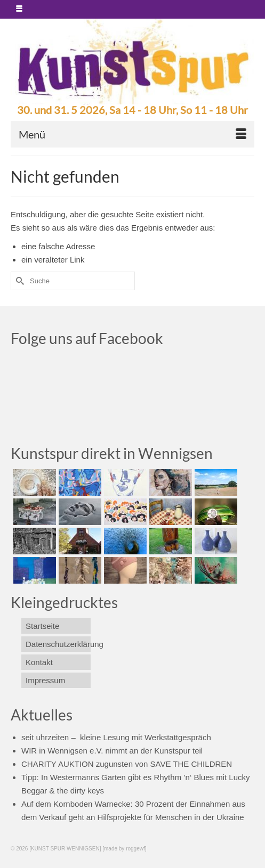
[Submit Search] (19, 281)
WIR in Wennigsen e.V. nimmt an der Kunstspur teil (112, 751)
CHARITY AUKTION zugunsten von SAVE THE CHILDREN (127, 764)
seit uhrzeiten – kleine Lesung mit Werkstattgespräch (116, 737)
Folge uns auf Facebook (87, 338)
